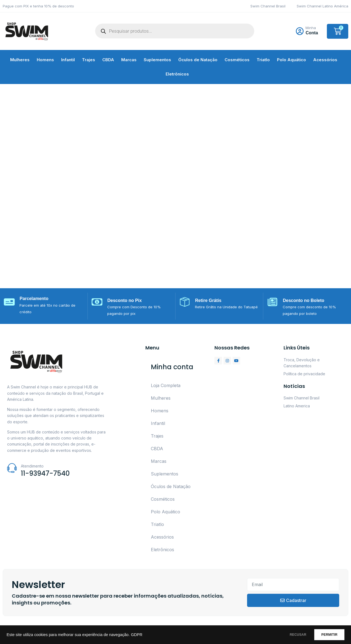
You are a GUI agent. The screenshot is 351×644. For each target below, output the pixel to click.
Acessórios (325, 60)
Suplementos (157, 60)
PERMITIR (327, 635)
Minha (311, 28)
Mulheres (20, 60)
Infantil (68, 60)
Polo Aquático (291, 60)
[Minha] (300, 31)
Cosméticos (237, 60)
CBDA (108, 60)
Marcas (129, 60)
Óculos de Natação (198, 60)
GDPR (137, 635)
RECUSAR (290, 635)
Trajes (89, 60)
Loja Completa (166, 385)
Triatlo (263, 60)
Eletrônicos (177, 74)
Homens (45, 60)
